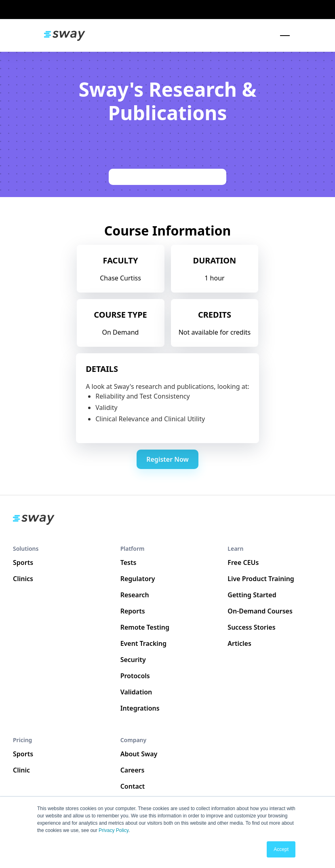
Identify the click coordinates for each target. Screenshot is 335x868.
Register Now (167, 459)
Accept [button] (281, 849)
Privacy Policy (114, 830)
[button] (283, 36)
